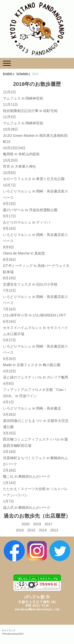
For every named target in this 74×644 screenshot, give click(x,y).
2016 (20, 530)
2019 (37, 524)
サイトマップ (8, 630)
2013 (54, 530)
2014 (43, 530)
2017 (49, 524)
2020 (25, 524)
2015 (31, 530)
